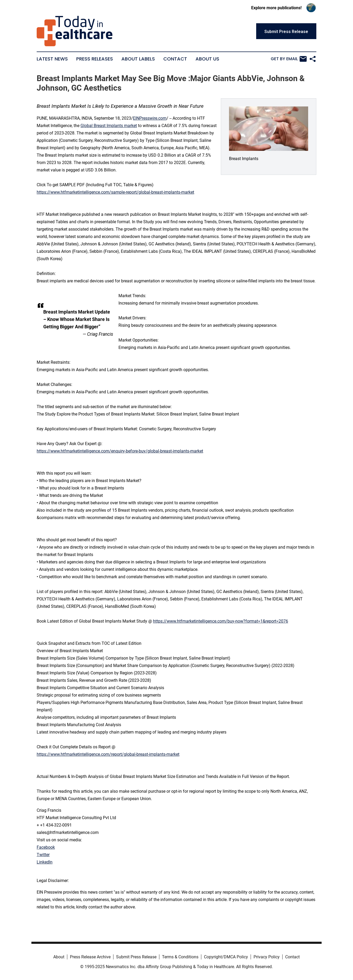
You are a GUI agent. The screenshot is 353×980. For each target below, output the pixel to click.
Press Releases (95, 59)
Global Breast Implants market (109, 126)
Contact (175, 59)
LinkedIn (45, 862)
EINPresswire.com (150, 118)
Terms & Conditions (180, 957)
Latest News (52, 59)
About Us (207, 59)
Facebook (46, 847)
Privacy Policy (267, 957)
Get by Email (289, 59)
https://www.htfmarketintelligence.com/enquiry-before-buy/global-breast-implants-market (120, 451)
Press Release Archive (90, 957)
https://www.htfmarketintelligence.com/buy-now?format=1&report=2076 (221, 621)
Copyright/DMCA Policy (226, 957)
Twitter (43, 855)
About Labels (138, 59)
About (59, 957)
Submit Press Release (136, 957)
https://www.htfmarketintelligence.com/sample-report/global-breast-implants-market (115, 192)
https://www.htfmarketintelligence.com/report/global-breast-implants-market (108, 754)
